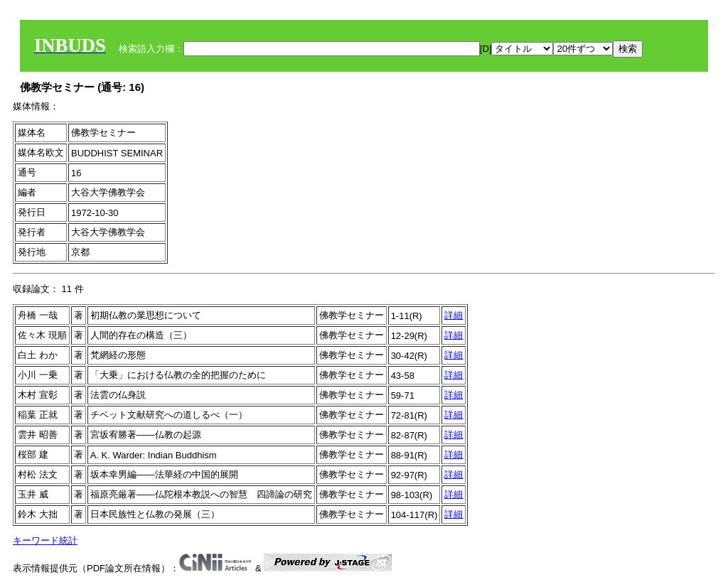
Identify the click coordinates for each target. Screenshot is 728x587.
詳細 (454, 315)
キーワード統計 (45, 540)
